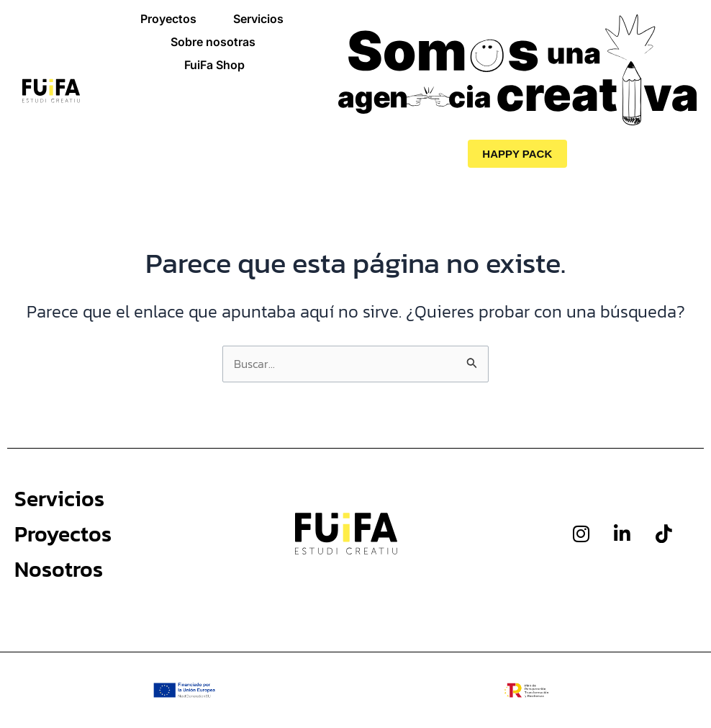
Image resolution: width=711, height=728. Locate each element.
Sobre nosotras (213, 42)
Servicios (258, 19)
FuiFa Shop (214, 65)
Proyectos (168, 19)
